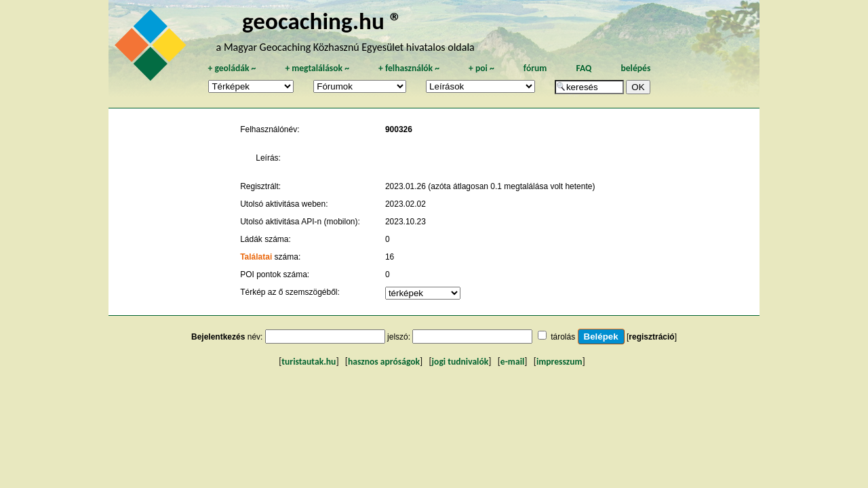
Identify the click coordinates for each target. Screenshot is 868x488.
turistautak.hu (309, 362)
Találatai (256, 257)
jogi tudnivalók (460, 362)
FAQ (584, 68)
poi (481, 68)
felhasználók (409, 68)
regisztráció (651, 337)
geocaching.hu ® (322, 21)
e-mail (512, 362)
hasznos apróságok (384, 362)
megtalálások (317, 68)
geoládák (232, 68)
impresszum (559, 362)
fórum (535, 68)
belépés (635, 68)
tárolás (563, 337)
